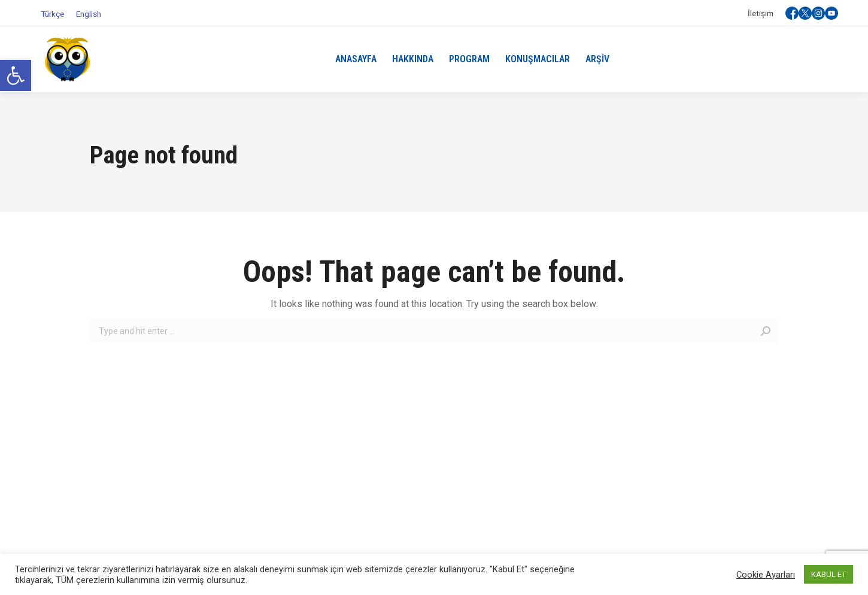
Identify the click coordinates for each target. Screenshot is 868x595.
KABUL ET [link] (828, 574)
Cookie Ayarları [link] (766, 575)
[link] (16, 75)
